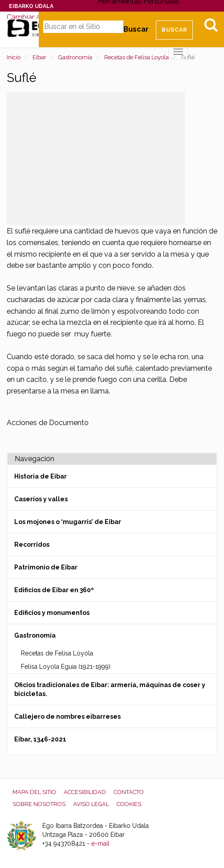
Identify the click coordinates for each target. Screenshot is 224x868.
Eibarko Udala (31, 6)
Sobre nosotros (39, 804)
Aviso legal (91, 804)
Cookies (129, 804)
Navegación (35, 459)
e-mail (100, 843)
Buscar (136, 29)
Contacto (129, 792)
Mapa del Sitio (34, 792)
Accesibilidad (85, 792)
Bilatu (211, 25)
